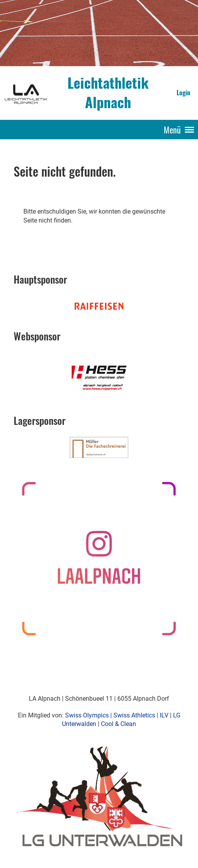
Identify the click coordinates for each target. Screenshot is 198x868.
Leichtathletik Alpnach (108, 93)
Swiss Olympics (87, 715)
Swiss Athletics (134, 715)
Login (183, 93)
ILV (164, 715)
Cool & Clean (118, 724)
